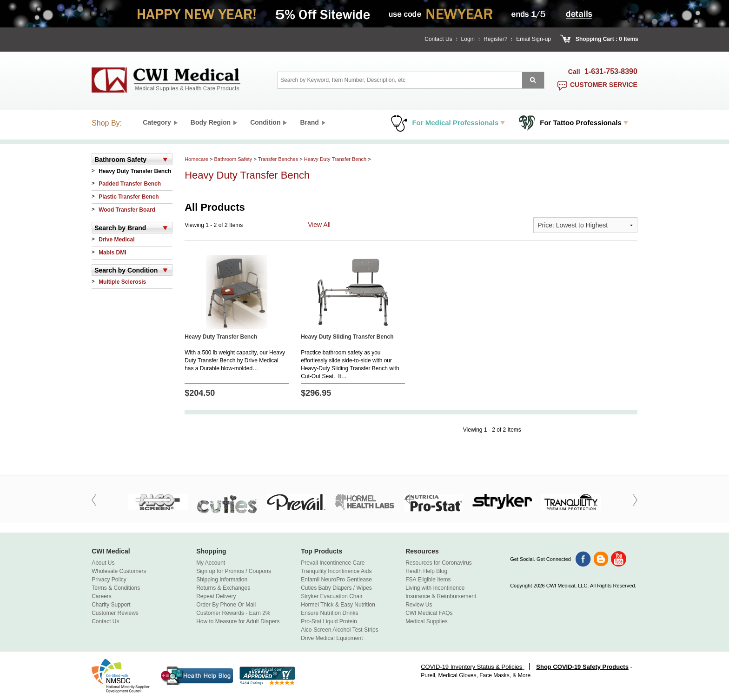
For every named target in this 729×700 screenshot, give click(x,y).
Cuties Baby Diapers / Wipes (336, 588)
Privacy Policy (109, 580)
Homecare (196, 159)
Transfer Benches (278, 159)
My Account (211, 563)
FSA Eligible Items (428, 580)
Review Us (419, 605)
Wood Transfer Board (127, 210)
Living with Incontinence (435, 588)
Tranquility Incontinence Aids (336, 571)
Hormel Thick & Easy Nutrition (338, 605)
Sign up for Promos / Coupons (234, 571)
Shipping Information (222, 580)
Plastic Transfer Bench (129, 197)
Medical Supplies (427, 621)
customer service (604, 85)
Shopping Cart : (596, 39)
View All (319, 225)
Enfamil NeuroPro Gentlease (336, 580)
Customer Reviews (115, 613)
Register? (495, 39)
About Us (103, 563)
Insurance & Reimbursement (441, 596)
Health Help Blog (426, 571)
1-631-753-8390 (611, 71)
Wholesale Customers (119, 571)
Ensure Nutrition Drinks (329, 613)
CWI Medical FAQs (429, 613)
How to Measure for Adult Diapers (238, 621)
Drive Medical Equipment (332, 638)
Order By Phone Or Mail (226, 605)
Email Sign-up (533, 39)
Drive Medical (116, 240)
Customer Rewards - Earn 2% (233, 613)
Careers (102, 596)
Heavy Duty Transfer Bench (135, 171)
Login (468, 39)
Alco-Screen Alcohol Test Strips (340, 630)
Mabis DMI (112, 253)
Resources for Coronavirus (439, 563)
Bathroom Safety (233, 159)
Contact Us (438, 39)
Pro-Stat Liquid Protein (329, 621)
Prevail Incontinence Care (333, 563)
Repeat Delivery (216, 596)
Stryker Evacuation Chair (332, 596)
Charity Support (111, 605)
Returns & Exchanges (223, 588)
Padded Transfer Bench (130, 184)
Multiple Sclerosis (122, 282)
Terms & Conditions (116, 588)
